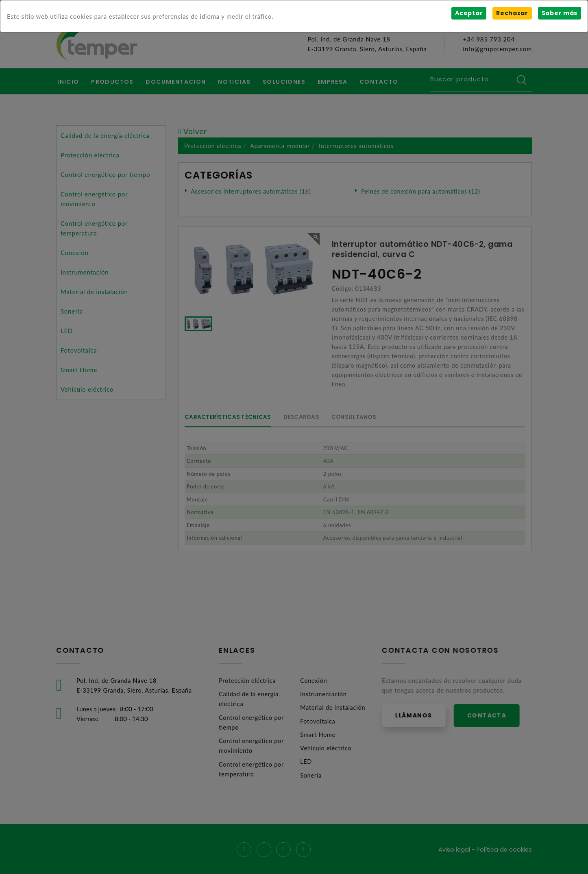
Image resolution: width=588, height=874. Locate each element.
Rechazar (512, 13)
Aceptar (468, 13)
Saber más (559, 13)
